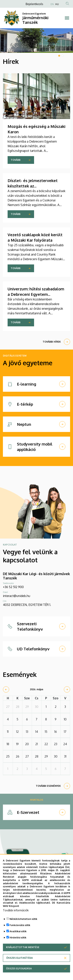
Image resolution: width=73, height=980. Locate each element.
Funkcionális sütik (20, 935)
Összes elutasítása (19, 968)
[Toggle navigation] (67, 18)
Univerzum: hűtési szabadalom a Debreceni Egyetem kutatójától (36, 294)
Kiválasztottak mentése (23, 957)
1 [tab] (59, 56)
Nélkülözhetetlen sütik (23, 929)
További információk (16, 921)
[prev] (6, 689)
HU (57, 4)
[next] (67, 689)
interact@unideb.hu (17, 596)
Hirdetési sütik (18, 948)
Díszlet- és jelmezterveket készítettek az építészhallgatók (33, 186)
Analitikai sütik (18, 942)
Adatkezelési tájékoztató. (35, 913)
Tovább (16, 160)
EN (52, 4)
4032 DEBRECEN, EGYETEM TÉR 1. (27, 605)
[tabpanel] (36, 41)
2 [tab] (63, 56)
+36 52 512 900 (13, 587)
